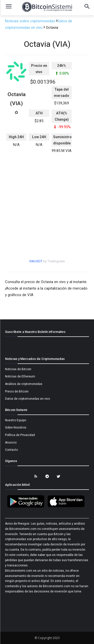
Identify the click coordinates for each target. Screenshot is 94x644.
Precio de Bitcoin (17, 391)
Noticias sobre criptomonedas (31, 21)
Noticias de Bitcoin (18, 369)
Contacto (11, 450)
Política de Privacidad (20, 435)
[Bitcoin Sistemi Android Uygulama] (27, 507)
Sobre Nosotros (16, 427)
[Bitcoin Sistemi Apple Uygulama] (67, 507)
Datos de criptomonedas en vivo (27, 399)
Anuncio (11, 443)
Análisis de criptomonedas (24, 384)
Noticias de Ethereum (20, 376)
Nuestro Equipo (16, 420)
